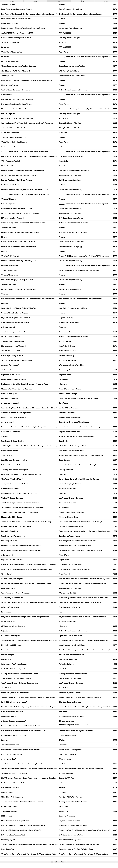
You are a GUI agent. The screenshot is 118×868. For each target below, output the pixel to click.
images (35, 1)
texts (59, 1)
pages (12, 1)
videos (83, 1)
